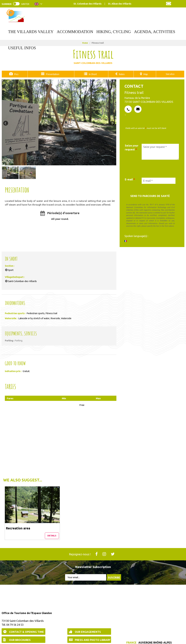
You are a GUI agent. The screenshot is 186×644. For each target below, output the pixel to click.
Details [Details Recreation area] (31, 522)
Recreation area (18, 514)
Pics (16, 74)
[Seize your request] (160, 152)
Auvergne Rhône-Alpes (155, 629)
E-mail (130, 179)
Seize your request (132, 147)
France (131, 629)
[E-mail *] (159, 181)
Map (146, 74)
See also (170, 74)
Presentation (52, 74)
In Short (92, 74)
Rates (121, 74)
